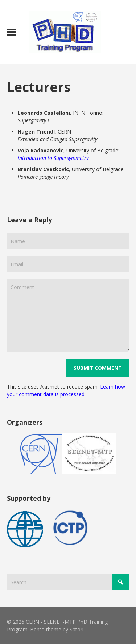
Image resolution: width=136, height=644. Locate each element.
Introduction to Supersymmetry (53, 158)
